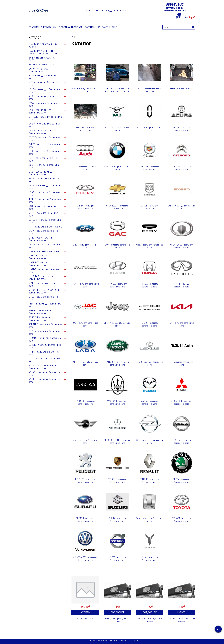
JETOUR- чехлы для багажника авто (45, 221)
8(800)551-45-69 (175, 4)
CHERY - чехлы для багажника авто (44, 125)
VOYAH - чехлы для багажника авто (44, 381)
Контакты (104, 27)
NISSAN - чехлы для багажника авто (45, 305)
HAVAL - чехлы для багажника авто (44, 180)
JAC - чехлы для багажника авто (43, 207)
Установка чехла (85, 619)
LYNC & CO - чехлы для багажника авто (40, 257)
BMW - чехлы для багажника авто (43, 104)
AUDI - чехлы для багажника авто (43, 98)
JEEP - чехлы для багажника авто (43, 214)
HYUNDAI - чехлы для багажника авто (45, 187)
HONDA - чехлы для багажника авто (44, 194)
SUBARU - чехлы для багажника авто (45, 339)
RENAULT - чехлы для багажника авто (45, 326)
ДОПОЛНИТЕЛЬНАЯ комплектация (39, 70)
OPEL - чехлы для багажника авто (43, 298)
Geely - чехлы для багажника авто (44, 166)
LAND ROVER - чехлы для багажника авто (41, 239)
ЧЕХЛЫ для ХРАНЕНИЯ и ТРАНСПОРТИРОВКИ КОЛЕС (43, 52)
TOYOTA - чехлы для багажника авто (45, 360)
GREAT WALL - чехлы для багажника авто (41, 173)
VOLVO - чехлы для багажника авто (44, 374)
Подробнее (117, 612)
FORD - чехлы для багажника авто (44, 153)
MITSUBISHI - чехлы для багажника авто (41, 278)
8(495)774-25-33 (175, 8)
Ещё (115, 27)
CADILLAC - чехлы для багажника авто (40, 111)
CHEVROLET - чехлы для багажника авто (41, 132)
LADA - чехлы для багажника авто (43, 232)
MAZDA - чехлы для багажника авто (45, 271)
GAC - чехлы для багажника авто (43, 159)
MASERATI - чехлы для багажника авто (40, 264)
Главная (34, 27)
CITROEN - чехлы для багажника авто (45, 118)
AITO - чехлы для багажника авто (43, 84)
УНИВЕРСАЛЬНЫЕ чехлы (41, 65)
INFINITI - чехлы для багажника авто (45, 201)
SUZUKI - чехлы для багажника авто (45, 346)
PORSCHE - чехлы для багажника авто (40, 319)
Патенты (90, 27)
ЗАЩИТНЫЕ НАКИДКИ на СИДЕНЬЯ (42, 59)
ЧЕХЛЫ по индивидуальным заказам (43, 45)
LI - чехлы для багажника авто (44, 251)
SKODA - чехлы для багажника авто (44, 333)
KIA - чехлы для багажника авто (45, 227)
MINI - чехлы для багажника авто (43, 284)
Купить (85, 612)
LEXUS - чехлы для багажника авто (44, 246)
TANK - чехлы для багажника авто (44, 353)
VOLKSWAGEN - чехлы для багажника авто (42, 367)
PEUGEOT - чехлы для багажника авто (40, 312)
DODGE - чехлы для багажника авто (44, 139)
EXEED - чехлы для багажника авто (44, 146)
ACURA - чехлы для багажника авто (44, 91)
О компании (49, 27)
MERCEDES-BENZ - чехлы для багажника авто (44, 291)
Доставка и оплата (70, 27)
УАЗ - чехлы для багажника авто (43, 77)
